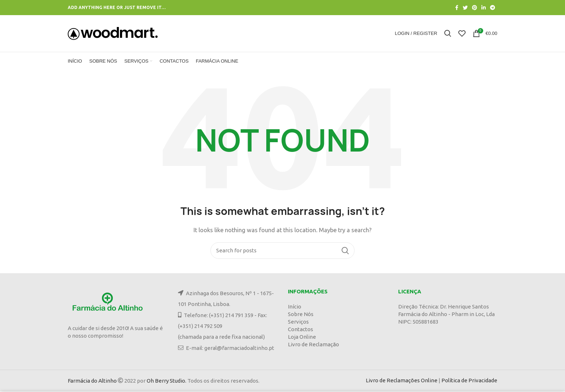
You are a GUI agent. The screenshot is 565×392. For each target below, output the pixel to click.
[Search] (282, 251)
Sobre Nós (301, 315)
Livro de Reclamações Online (402, 381)
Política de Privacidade (469, 381)
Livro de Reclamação (313, 345)
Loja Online (302, 337)
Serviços (298, 322)
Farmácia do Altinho (92, 381)
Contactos (301, 330)
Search (345, 251)
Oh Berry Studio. (166, 381)
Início (295, 307)
